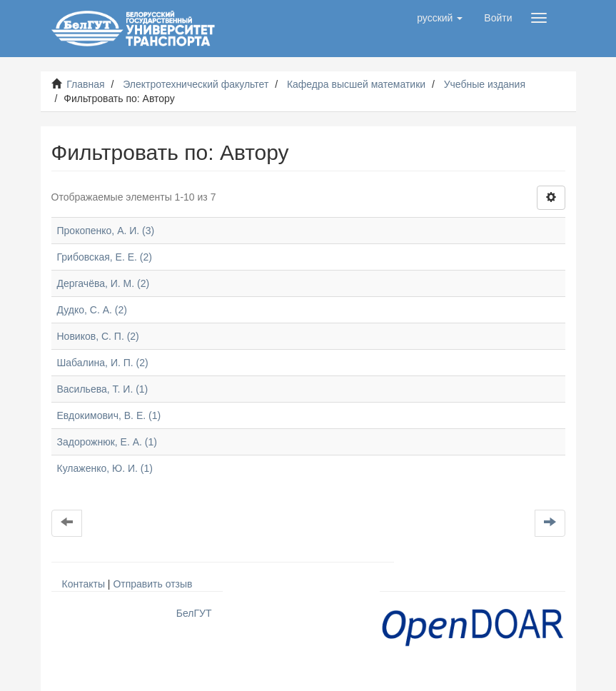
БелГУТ (194, 613)
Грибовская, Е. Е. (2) (105, 257)
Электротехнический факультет (196, 84)
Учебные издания (485, 84)
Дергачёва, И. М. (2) (103, 283)
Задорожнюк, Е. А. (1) (107, 442)
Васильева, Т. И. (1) (103, 389)
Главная (85, 84)
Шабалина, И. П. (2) (103, 363)
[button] (440, 18)
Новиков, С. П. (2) (98, 336)
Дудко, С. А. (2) (92, 310)
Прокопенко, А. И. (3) (106, 231)
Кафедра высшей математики (356, 84)
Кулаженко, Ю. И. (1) (105, 468)
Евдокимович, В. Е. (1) (109, 415)
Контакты (84, 584)
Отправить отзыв (152, 584)
